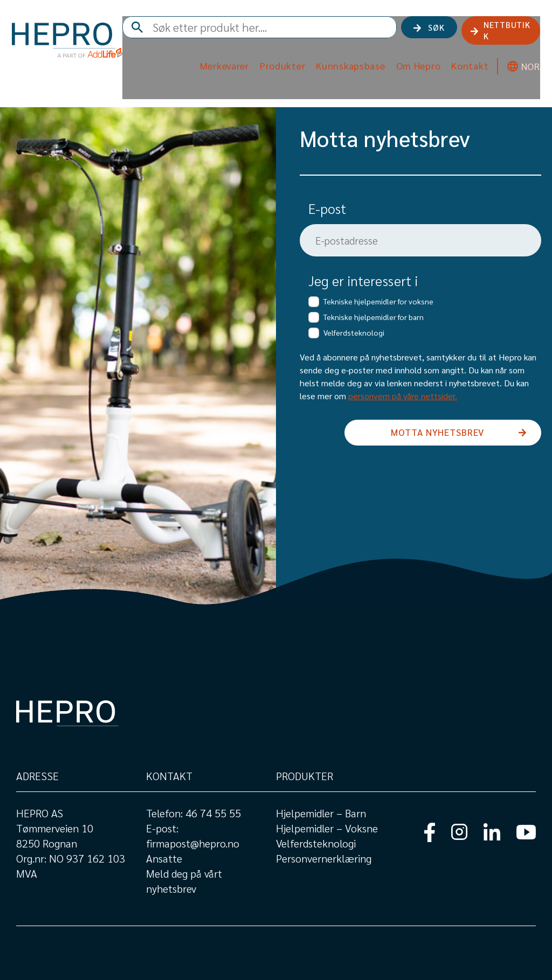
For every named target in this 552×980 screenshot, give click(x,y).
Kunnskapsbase (346, 63)
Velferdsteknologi (316, 843)
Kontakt (465, 63)
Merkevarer (220, 63)
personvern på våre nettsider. (403, 396)
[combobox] (288, 32)
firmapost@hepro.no (193, 843)
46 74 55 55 (213, 813)
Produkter (278, 63)
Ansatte (164, 858)
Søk (427, 31)
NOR (526, 64)
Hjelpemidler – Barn (321, 813)
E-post (327, 208)
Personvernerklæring (324, 858)
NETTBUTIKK (501, 31)
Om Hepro (414, 63)
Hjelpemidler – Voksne (327, 828)
